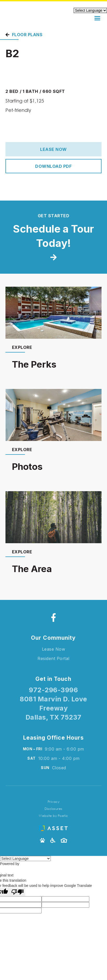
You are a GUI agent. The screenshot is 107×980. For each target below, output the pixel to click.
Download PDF (53, 166)
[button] (97, 18)
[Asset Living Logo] (53, 827)
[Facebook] (53, 617)
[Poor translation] (17, 892)
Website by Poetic (53, 816)
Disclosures (53, 809)
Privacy (54, 802)
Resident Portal (53, 658)
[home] (30, 18)
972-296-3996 (53, 690)
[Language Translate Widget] (25, 859)
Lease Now (53, 149)
